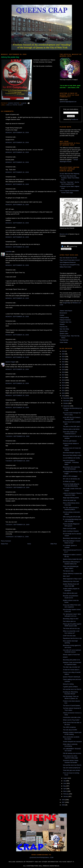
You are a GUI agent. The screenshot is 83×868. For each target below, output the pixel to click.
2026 (63, 351)
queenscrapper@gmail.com (41, 857)
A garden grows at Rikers (70, 687)
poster (15, 105)
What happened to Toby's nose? (72, 579)
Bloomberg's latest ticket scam (72, 538)
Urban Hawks (64, 342)
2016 (63, 377)
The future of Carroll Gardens (72, 706)
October (66, 403)
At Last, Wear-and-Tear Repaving (69, 174)
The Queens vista (68, 571)
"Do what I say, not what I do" (72, 667)
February (66, 794)
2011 (63, 391)
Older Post (54, 544)
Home (29, 544)
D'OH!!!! (65, 657)
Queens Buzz (64, 331)
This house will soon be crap (71, 628)
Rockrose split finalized (70, 441)
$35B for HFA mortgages (70, 476)
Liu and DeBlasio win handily (71, 458)
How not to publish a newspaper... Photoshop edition (71, 462)
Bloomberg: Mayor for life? (71, 619)
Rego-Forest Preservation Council (70, 260)
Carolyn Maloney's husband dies (72, 574)
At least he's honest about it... (72, 670)
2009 (63, 396)
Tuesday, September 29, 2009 (17, 436)
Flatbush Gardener (65, 320)
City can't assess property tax (72, 768)
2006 (63, 805)
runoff (21, 105)
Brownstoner (63, 313)
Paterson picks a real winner (71, 429)
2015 (63, 380)
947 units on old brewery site (71, 479)
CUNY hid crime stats (69, 636)
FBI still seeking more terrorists (72, 753)
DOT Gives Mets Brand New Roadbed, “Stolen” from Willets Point (69, 178)
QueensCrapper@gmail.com (68, 102)
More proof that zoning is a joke (72, 455)
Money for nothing (68, 684)
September (67, 406)
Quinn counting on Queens (71, 531)
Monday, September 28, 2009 (17, 132)
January (66, 796)
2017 (63, 375)
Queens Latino (64, 333)
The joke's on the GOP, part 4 (72, 427)
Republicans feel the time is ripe (72, 638)
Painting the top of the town (71, 581)
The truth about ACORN (70, 730)
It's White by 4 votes (69, 481)
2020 (63, 367)
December (67, 398)
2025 (63, 354)
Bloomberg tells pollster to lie (71, 660)
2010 (63, 393)
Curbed (62, 315)
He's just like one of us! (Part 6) (72, 689)
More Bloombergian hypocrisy (72, 453)
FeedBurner (75, 119)
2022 (63, 362)
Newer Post (4, 544)
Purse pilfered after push (70, 593)
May (65, 786)
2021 (63, 364)
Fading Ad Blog (64, 318)
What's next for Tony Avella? (71, 720)
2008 (63, 800)
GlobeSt (62, 324)
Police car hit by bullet (69, 528)
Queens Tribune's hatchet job (72, 677)
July (65, 781)
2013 (63, 385)
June (65, 783)
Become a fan (64, 234)
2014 (63, 383)
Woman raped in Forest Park (71, 655)
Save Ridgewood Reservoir (68, 262)
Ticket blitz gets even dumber (72, 770)
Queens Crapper (14, 103)
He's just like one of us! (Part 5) (72, 765)
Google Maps (67, 303)
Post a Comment (6, 541)
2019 (63, 370)
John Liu (9, 105)
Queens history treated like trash (72, 559)
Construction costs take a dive (72, 717)
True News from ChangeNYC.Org (70, 265)
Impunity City (64, 327)
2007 (63, 802)
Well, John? (66, 576)
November (67, 401)
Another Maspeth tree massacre (72, 742)
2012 (63, 388)
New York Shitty (64, 329)
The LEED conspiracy (69, 727)
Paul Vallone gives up (69, 621)
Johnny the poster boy (69, 500)
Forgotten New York (65, 322)
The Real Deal (64, 340)
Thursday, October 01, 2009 (17, 537)
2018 (63, 372)
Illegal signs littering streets (71, 498)
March (65, 791)
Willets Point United (65, 267)
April (65, 789)
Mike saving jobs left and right (72, 517)
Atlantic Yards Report (66, 311)
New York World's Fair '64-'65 (68, 258)
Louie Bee (9, 252)
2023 (63, 359)
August (66, 778)
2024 (63, 357)
